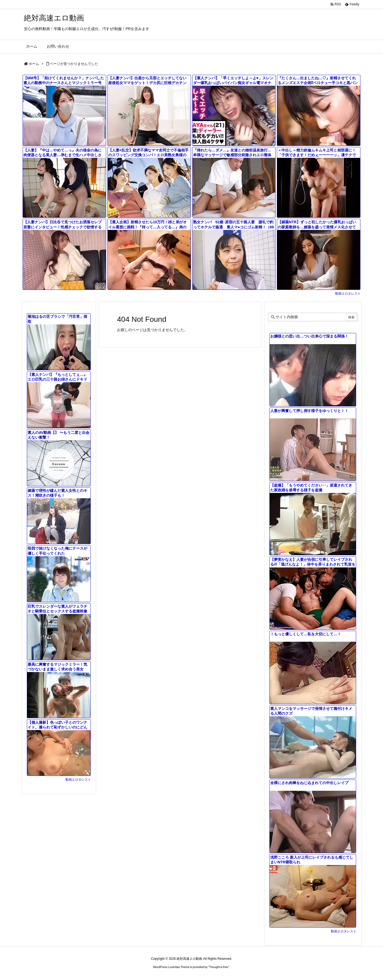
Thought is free (218, 967)
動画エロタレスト (348, 294)
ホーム (34, 64)
